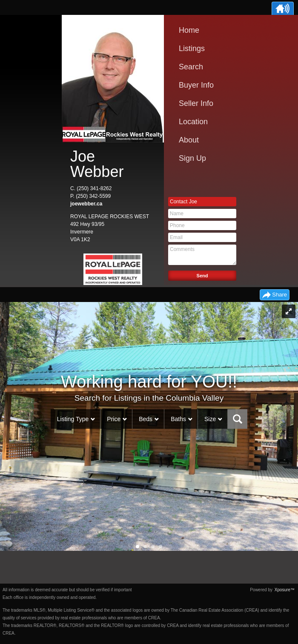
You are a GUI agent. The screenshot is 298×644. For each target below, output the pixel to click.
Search (191, 67)
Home (189, 30)
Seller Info (196, 103)
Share (279, 295)
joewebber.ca (86, 204)
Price (114, 419)
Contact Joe (183, 202)
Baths (178, 419)
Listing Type (73, 419)
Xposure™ (285, 590)
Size (210, 419)
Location (193, 122)
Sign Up (192, 158)
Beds (146, 419)
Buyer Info (196, 85)
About (189, 140)
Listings (192, 48)
